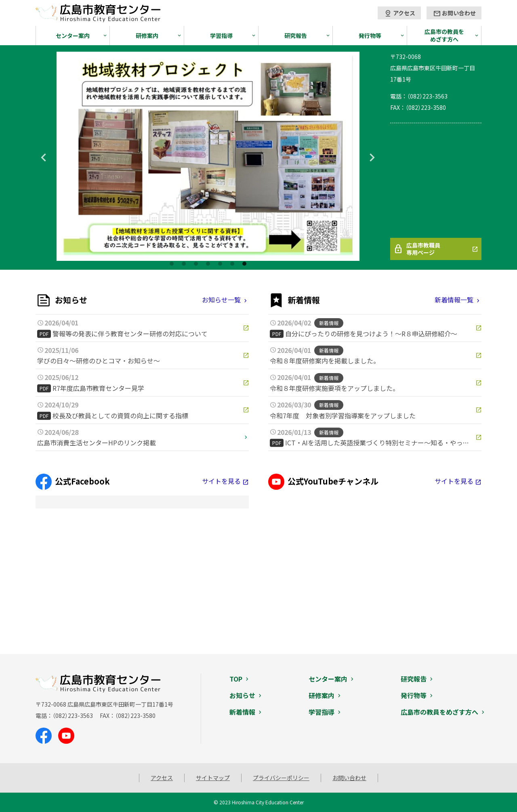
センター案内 (73, 36)
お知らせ (242, 695)
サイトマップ (213, 778)
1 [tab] (172, 264)
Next (372, 157)
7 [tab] (244, 264)
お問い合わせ (454, 13)
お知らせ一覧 (221, 300)
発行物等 (370, 36)
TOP (236, 679)
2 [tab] (184, 264)
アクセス (400, 13)
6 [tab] (232, 264)
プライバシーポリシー (281, 778)
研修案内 (147, 36)
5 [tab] (220, 264)
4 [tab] (208, 264)
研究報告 (296, 36)
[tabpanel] (208, 156)
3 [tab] (196, 264)
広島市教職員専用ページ (417, 249)
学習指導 (221, 36)
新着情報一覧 (454, 300)
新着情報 (242, 712)
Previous (44, 157)
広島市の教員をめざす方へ (444, 35)
